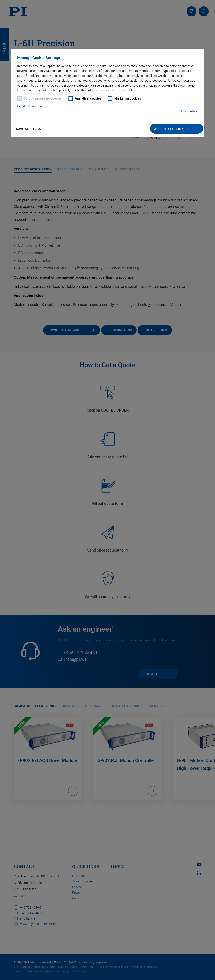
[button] (177, 129)
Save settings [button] (29, 129)
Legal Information (30, 106)
